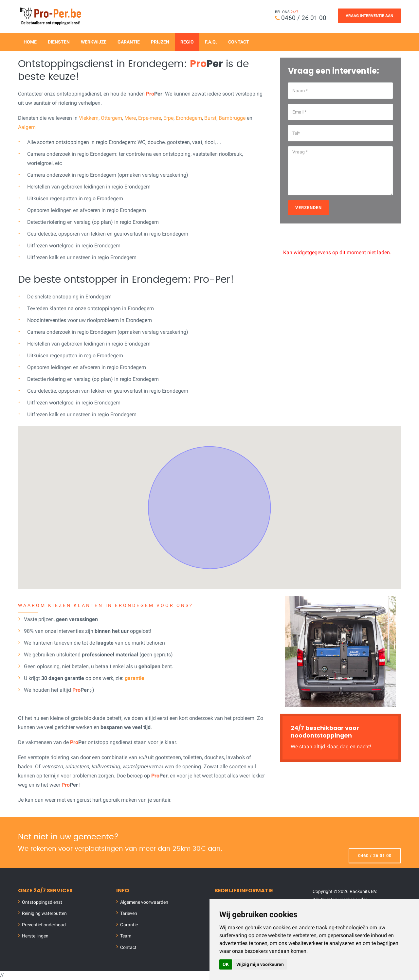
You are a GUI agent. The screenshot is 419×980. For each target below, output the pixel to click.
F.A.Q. (211, 42)
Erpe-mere (150, 118)
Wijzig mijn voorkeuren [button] (260, 964)
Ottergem (111, 118)
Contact (239, 42)
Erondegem (189, 118)
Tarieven (129, 913)
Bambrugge (232, 118)
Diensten (59, 42)
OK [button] (226, 964)
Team (126, 936)
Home (30, 42)
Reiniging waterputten (44, 913)
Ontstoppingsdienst (42, 902)
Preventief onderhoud (44, 925)
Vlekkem (89, 118)
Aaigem (27, 127)
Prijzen (160, 42)
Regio (187, 42)
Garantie (129, 42)
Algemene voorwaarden (144, 902)
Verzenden (309, 208)
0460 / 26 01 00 (304, 18)
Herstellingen (35, 936)
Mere (130, 118)
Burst (210, 118)
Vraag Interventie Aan (369, 16)
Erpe (168, 118)
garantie (135, 678)
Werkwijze (94, 42)
